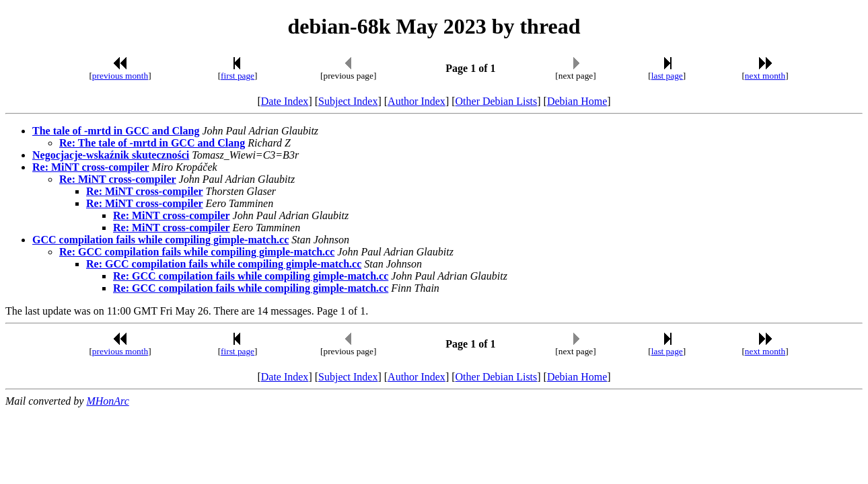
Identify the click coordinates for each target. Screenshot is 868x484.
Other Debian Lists (497, 101)
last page (667, 76)
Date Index (285, 101)
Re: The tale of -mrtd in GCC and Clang (152, 143)
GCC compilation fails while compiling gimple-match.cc (160, 240)
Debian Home (577, 101)
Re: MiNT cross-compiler (91, 167)
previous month (120, 76)
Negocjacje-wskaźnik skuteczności (111, 155)
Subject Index (348, 101)
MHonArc (107, 401)
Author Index (417, 101)
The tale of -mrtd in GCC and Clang (116, 131)
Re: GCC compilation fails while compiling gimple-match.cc (197, 252)
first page (238, 76)
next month (765, 76)
